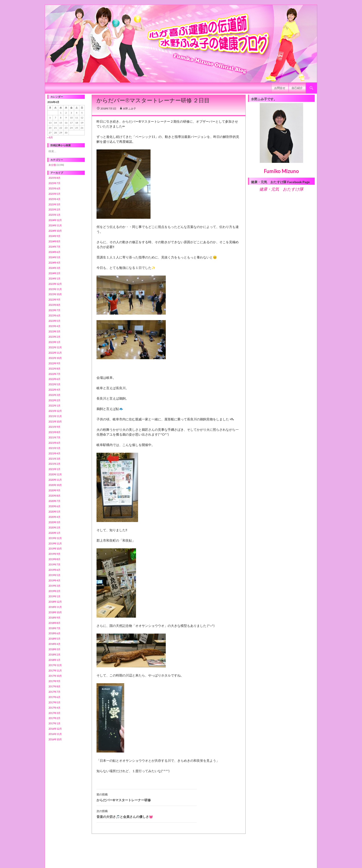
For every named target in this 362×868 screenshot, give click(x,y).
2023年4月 (54, 326)
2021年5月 (54, 448)
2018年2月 (54, 654)
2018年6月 (54, 633)
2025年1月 (54, 215)
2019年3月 (54, 586)
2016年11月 (55, 734)
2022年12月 (55, 347)
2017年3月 (54, 713)
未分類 (52, 165)
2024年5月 (54, 257)
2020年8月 (54, 496)
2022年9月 (54, 363)
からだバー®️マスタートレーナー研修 (147, 797)
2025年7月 (54, 183)
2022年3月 (54, 395)
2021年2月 (54, 464)
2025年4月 (54, 199)
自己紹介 (297, 88)
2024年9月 (54, 236)
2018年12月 (55, 602)
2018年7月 (54, 628)
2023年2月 (54, 337)
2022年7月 (54, 374)
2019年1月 (54, 596)
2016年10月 (55, 739)
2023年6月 (54, 315)
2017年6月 (54, 697)
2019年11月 (55, 543)
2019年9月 (54, 554)
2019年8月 (54, 559)
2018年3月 (54, 649)
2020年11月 (55, 480)
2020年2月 (54, 527)
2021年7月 (54, 437)
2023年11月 (55, 289)
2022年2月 (54, 400)
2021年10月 (55, 421)
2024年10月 (55, 231)
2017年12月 (55, 665)
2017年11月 (55, 670)
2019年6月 (54, 570)
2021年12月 (55, 411)
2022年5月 (54, 384)
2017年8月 (54, 686)
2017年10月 (55, 676)
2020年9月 (54, 490)
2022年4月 (54, 390)
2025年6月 (54, 188)
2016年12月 (55, 729)
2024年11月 (55, 225)
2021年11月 (55, 416)
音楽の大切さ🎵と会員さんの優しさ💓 (147, 813)
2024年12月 (55, 220)
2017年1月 (54, 723)
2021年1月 (54, 469)
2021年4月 (54, 453)
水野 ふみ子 (129, 108)
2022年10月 (55, 358)
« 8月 (50, 137)
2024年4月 (54, 263)
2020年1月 (54, 533)
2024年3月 (54, 268)
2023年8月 (54, 305)
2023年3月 (54, 331)
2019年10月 (55, 548)
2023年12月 (55, 284)
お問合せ (280, 88)
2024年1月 (54, 278)
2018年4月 (54, 644)
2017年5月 (54, 702)
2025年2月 (54, 209)
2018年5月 (54, 639)
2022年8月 (54, 369)
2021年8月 (54, 432)
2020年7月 (54, 501)
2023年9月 (54, 299)
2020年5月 (54, 511)
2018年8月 (54, 623)
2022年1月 (54, 405)
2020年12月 (55, 474)
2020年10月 (55, 485)
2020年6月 (54, 506)
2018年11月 (55, 607)
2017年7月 (54, 692)
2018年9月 (54, 618)
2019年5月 (54, 575)
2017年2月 (54, 718)
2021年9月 (54, 427)
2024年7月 (54, 247)
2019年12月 (55, 538)
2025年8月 (54, 178)
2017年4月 (54, 708)
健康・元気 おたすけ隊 (281, 189)
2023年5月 (54, 321)
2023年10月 (55, 294)
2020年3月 (54, 522)
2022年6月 (54, 379)
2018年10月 (55, 612)
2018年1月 (54, 660)
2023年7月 (54, 310)
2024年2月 (54, 273)
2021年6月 (54, 443)
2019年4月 (54, 580)
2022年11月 (55, 353)
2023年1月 (54, 342)
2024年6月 (54, 252)
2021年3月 (54, 459)
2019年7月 (54, 564)
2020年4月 (54, 517)
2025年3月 (54, 204)
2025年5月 (54, 194)
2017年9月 (54, 681)
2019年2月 (54, 591)
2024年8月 (54, 241)
